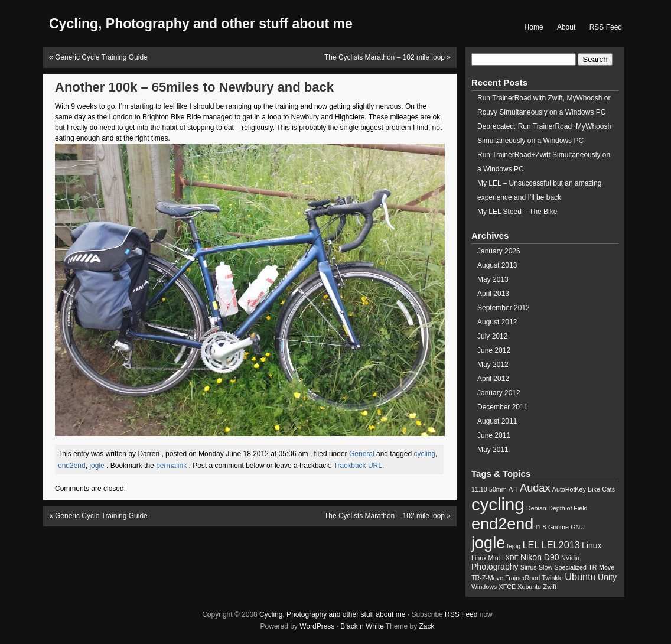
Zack (427, 626)
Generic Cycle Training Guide (101, 57)
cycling (424, 454)
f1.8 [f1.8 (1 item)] (541, 527)
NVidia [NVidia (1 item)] (570, 558)
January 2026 (499, 251)
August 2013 (497, 265)
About (566, 27)
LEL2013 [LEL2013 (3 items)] (561, 545)
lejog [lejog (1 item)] (514, 546)
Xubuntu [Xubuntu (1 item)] (529, 587)
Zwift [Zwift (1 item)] (550, 587)
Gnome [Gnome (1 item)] (558, 527)
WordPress (317, 626)
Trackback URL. (359, 466)
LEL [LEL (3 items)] (531, 545)
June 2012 (494, 350)
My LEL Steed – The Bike (517, 212)
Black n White (362, 626)
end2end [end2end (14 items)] (502, 524)
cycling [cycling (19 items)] (498, 504)
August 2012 (497, 322)
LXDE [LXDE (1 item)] (510, 558)
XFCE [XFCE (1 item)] (507, 587)
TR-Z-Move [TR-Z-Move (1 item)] (487, 578)
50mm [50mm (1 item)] (498, 489)
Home (534, 27)
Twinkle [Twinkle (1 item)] (552, 578)
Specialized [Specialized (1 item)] (570, 567)
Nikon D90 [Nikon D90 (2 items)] (540, 557)
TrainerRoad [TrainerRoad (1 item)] (522, 578)
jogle (97, 466)
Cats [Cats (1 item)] (608, 489)
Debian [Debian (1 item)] (536, 508)
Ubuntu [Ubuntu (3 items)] (580, 577)
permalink (172, 466)
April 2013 (493, 294)
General (362, 454)
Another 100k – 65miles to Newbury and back (194, 87)
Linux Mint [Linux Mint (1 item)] (486, 558)
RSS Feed (606, 27)
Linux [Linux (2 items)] (592, 545)
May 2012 (493, 365)
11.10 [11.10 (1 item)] (479, 489)
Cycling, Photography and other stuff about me (332, 614)
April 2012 (493, 379)
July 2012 (492, 336)
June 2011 (494, 435)
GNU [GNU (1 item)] (578, 527)
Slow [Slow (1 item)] (545, 567)
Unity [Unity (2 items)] (607, 577)
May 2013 (493, 279)
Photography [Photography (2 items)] (495, 567)
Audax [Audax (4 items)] (535, 488)
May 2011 (493, 450)
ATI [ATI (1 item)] (513, 489)
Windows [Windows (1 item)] (484, 587)
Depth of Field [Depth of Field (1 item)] (568, 508)
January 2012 (499, 393)
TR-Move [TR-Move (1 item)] (601, 567)
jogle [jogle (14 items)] (488, 543)
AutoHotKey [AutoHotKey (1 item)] (569, 489)
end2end (72, 466)
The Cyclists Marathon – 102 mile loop (385, 57)
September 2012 (504, 308)
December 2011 (502, 407)
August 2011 (497, 421)
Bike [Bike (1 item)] (594, 489)
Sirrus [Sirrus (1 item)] (529, 567)
